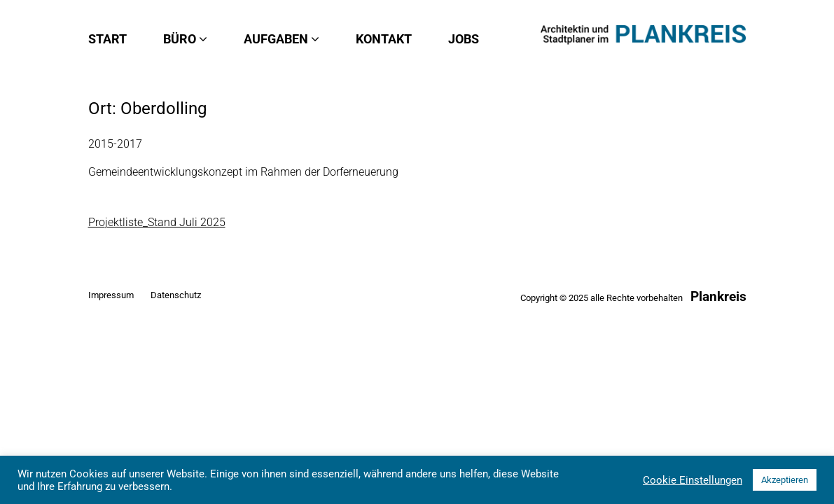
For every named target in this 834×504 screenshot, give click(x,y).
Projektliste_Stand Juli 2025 (157, 222)
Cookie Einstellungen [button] (693, 480)
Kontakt (384, 39)
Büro (185, 39)
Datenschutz (176, 295)
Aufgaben (282, 39)
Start (107, 39)
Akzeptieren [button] (785, 480)
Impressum (111, 295)
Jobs (464, 39)
